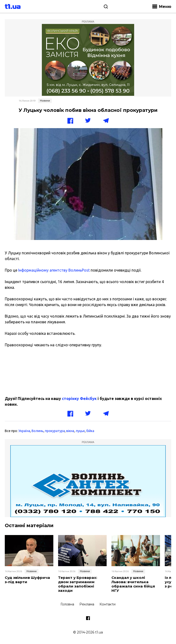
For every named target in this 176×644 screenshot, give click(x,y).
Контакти (107, 604)
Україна (24, 431)
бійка (90, 431)
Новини (45, 101)
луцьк (80, 431)
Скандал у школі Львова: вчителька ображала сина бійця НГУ (133, 584)
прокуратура (55, 431)
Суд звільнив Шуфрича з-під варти (27, 580)
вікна (70, 431)
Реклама (87, 604)
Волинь (38, 431)
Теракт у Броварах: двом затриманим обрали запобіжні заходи (78, 584)
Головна (67, 604)
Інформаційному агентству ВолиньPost (54, 270)
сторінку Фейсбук (79, 399)
